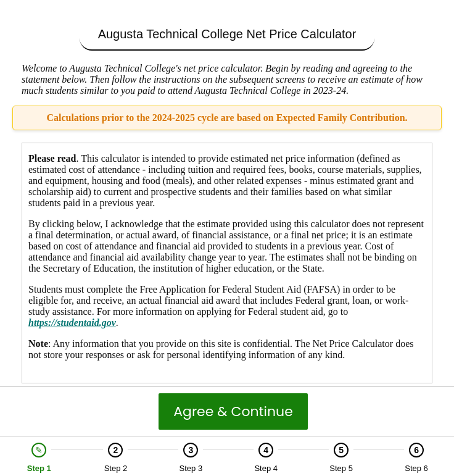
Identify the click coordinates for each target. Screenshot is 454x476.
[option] (39, 458)
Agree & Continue (233, 411)
